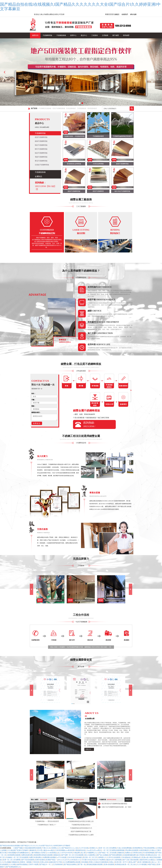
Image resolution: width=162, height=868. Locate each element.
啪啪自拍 (57, 855)
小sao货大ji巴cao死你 (94, 850)
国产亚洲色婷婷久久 (13, 867)
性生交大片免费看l (99, 860)
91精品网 (77, 853)
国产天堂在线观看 (28, 860)
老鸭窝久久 (102, 857)
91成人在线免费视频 (125, 848)
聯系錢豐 (126, 35)
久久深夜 (12, 864)
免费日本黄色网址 (36, 857)
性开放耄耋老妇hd (23, 853)
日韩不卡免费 (34, 864)
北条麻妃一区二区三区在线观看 (17, 857)
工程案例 (94, 35)
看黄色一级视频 (26, 862)
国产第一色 (82, 864)
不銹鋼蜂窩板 (47, 35)
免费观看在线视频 (50, 857)
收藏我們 (125, 14)
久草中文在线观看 (114, 857)
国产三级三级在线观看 (131, 860)
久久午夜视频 (142, 864)
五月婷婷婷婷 (58, 864)
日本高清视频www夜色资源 (65, 850)
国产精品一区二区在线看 (108, 853)
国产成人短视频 (103, 855)
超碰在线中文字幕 (56, 862)
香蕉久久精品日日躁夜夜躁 (99, 862)
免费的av (128, 853)
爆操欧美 (33, 850)
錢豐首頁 (35, 35)
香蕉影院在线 (81, 850)
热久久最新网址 (90, 855)
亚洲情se (55, 848)
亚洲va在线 (44, 862)
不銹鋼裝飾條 (61, 35)
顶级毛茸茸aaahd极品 (147, 860)
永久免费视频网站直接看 (72, 862)
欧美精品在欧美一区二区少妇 (126, 864)
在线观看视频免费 (129, 855)
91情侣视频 (11, 853)
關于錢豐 (116, 35)
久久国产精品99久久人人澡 (68, 848)
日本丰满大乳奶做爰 (75, 857)
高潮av (112, 862)
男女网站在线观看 (132, 850)
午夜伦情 (36, 862)
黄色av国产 (133, 862)
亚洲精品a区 (137, 857)
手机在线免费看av (150, 848)
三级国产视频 (18, 848)
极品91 (109, 860)
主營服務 (105, 35)
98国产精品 (152, 864)
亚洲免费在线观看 (14, 855)
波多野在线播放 (22, 864)
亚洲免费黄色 (138, 848)
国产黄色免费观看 (116, 855)
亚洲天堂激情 (40, 860)
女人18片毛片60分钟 (65, 853)
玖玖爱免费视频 (149, 853)
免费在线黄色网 (27, 855)
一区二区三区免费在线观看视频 (113, 850)
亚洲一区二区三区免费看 (108, 848)
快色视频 (85, 862)
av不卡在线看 (62, 857)
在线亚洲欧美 (144, 850)
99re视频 (7, 862)
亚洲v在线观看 (109, 864)
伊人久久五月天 (64, 860)
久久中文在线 (84, 848)
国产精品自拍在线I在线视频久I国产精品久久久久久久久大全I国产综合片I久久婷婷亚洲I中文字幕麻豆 (80, 7)
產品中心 (84, 35)
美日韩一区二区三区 (90, 857)
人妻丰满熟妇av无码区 (38, 853)
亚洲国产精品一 (52, 860)
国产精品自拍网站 (70, 864)
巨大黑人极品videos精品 (46, 850)
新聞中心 (73, 35)
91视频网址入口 (93, 853)
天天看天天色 (86, 860)
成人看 (83, 853)
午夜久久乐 (46, 848)
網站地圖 (133, 14)
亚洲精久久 (94, 848)
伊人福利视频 (117, 860)
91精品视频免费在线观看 (33, 848)
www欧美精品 (52, 853)
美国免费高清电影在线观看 (43, 855)
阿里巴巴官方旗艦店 (112, 14)
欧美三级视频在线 (144, 862)
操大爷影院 (141, 855)
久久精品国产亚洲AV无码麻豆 (18, 850)
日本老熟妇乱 (126, 857)
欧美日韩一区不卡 (122, 862)
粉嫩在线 (121, 853)
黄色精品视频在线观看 (95, 864)
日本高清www (75, 860)
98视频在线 (15, 862)
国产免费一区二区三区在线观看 (73, 855)
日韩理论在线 (137, 853)
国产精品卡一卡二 (46, 864)
